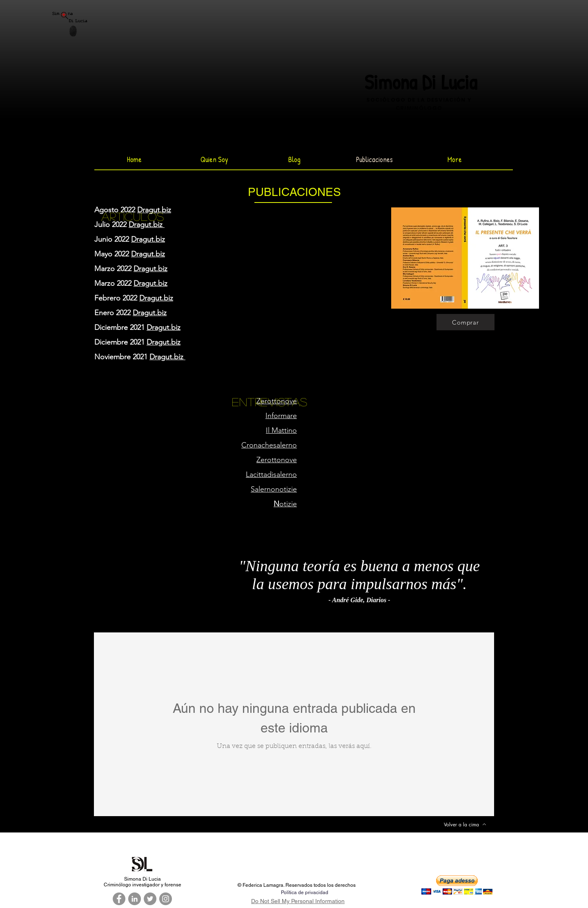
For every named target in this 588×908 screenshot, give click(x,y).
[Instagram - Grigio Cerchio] (166, 899)
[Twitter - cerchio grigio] (150, 899)
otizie (285, 504)
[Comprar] (465, 322)
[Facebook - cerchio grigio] (119, 899)
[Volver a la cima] (465, 824)
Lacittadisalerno (271, 474)
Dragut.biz (154, 210)
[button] (457, 885)
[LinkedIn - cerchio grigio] (135, 899)
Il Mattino (281, 430)
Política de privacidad (305, 892)
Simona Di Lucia (421, 82)
